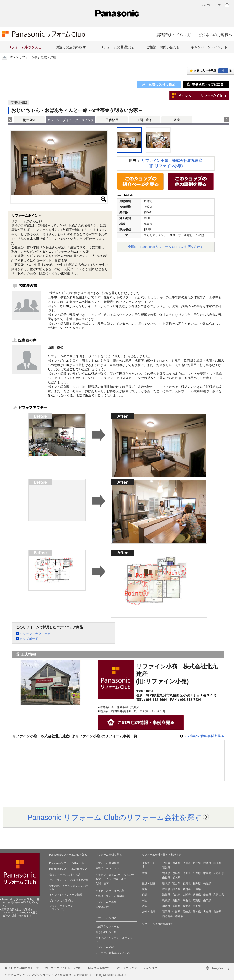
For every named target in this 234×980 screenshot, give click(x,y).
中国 (144, 900)
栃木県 (176, 878)
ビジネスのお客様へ (215, 35)
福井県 (197, 883)
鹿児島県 (167, 916)
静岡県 (176, 889)
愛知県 (187, 889)
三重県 (197, 889)
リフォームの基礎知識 (117, 47)
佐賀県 (176, 912)
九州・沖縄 (148, 912)
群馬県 (176, 873)
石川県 (187, 883)
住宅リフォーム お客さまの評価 (69, 880)
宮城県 (207, 863)
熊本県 (197, 912)
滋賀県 (166, 895)
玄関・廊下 (144, 120)
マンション (112, 868)
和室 (124, 879)
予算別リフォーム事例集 (110, 896)
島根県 (176, 900)
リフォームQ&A (105, 947)
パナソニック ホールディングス (137, 968)
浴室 (177, 120)
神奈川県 (219, 873)
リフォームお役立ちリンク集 (113, 952)
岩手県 (197, 863)
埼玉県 (187, 873)
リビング (129, 875)
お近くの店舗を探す (71, 47)
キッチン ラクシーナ (35, 634)
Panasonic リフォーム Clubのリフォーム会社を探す (115, 817)
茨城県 (166, 873)
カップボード (29, 639)
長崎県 (187, 912)
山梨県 (166, 878)
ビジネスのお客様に (61, 900)
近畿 (144, 895)
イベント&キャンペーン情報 (66, 895)
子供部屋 (112, 120)
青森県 (176, 863)
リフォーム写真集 (106, 902)
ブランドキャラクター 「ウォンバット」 (62, 908)
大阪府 (187, 895)
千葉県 (197, 873)
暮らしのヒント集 (106, 932)
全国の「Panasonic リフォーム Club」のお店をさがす (166, 247)
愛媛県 (187, 906)
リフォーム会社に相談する (158, 924)
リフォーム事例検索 (33, 57)
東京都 (207, 873)
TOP (12, 57)
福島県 (166, 868)
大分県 (207, 912)
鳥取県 (166, 900)
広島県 (197, 900)
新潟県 (166, 883)
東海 (144, 889)
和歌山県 (219, 895)
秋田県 (187, 863)
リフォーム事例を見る (25, 47)
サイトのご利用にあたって (22, 968)
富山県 (176, 883)
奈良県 (207, 895)
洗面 (116, 879)
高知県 (197, 906)
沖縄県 (179, 916)
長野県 (207, 883)
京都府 (176, 895)
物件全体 (29, 120)
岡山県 (187, 900)
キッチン (101, 875)
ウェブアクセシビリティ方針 (63, 968)
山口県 (207, 900)
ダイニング (115, 875)
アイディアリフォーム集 (110, 891)
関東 (144, 873)
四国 (144, 906)
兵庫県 (197, 895)
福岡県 (166, 912)
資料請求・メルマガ (174, 35)
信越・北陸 (148, 883)
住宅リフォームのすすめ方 (65, 874)
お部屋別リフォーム (107, 927)
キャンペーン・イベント (209, 47)
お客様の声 (102, 907)
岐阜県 (166, 889)
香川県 (176, 906)
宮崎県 (217, 912)
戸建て (99, 868)
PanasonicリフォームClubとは (67, 863)
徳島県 (166, 906)
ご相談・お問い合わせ (163, 47)
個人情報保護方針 (99, 968)
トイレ (107, 879)
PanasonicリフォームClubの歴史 (68, 869)
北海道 (166, 863)
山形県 (217, 863)
